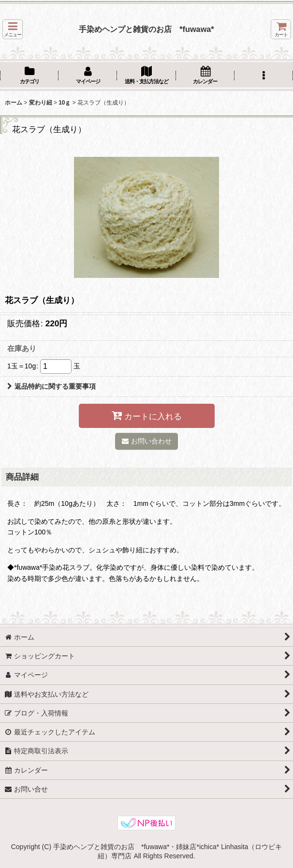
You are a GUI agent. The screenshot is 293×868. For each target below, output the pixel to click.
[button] (13, 29)
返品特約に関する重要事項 (51, 386)
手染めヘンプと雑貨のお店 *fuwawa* (146, 29)
